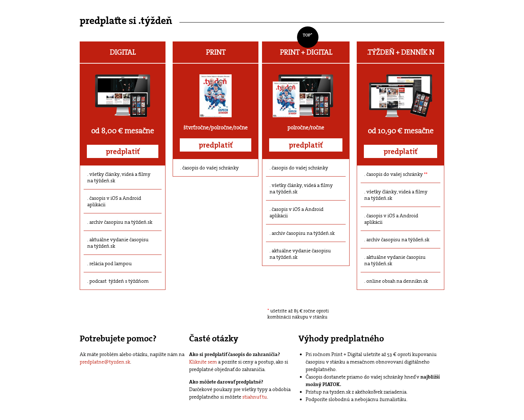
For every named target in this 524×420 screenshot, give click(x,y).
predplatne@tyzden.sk (105, 362)
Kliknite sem (203, 362)
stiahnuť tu (255, 397)
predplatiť (123, 152)
